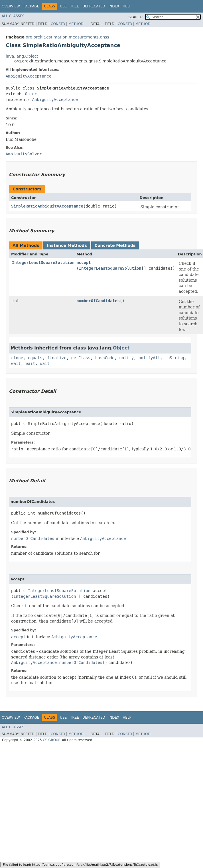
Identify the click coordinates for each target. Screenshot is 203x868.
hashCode (105, 358)
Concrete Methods (115, 245)
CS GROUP (51, 740)
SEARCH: (136, 17)
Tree (75, 6)
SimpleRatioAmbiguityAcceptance (47, 206)
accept (84, 263)
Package (31, 6)
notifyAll (149, 358)
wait (16, 363)
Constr (58, 24)
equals (35, 358)
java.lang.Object (22, 56)
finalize (57, 358)
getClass (81, 358)
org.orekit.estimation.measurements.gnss (67, 37)
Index (114, 6)
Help (127, 6)
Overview (11, 6)
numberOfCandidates (98, 301)
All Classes (13, 16)
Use (63, 6)
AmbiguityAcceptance (29, 76)
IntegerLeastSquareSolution (43, 263)
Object (32, 94)
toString (175, 358)
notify (126, 358)
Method (76, 24)
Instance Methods (67, 245)
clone (17, 358)
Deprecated (94, 6)
